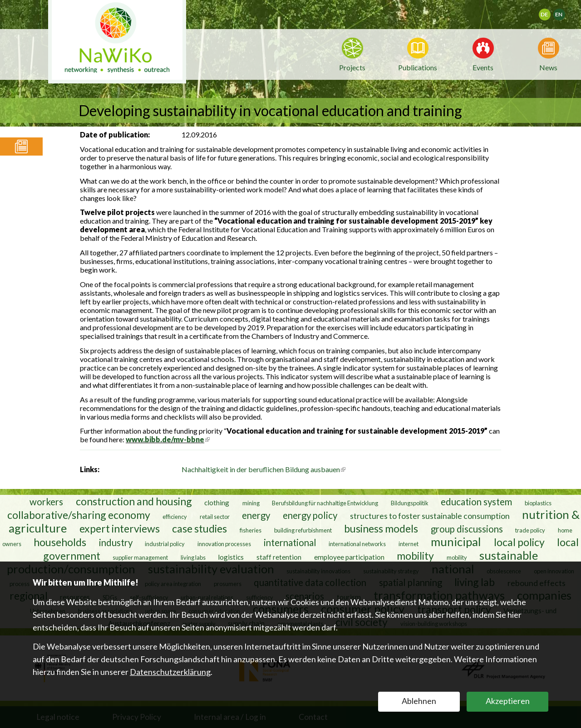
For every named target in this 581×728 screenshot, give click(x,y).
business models (381, 528)
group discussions (467, 529)
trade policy (530, 530)
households (60, 542)
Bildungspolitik (410, 503)
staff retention (279, 557)
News (548, 67)
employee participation (349, 557)
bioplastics (538, 503)
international (290, 542)
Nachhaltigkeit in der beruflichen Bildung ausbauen (263, 469)
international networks (357, 544)
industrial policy (165, 544)
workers (46, 502)
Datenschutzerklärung (170, 672)
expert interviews (120, 528)
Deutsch (550, 12)
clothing (217, 503)
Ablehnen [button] (419, 701)
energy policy (310, 515)
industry (116, 542)
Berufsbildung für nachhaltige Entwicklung (325, 503)
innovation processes (224, 544)
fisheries (251, 530)
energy (256, 515)
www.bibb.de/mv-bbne (168, 439)
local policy (519, 542)
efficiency (175, 517)
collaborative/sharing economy (79, 515)
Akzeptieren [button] (508, 701)
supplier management (140, 557)
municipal (456, 542)
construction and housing (134, 501)
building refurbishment (303, 530)
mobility (415, 556)
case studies (199, 528)
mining (251, 503)
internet (409, 544)
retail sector (215, 517)
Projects (352, 67)
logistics (231, 557)
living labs (193, 557)
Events (483, 67)
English (563, 12)
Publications (418, 67)
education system (476, 502)
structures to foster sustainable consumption (430, 516)
